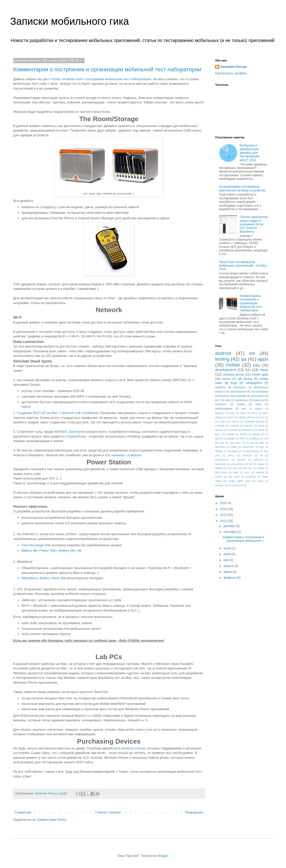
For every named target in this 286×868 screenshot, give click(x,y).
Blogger (163, 856)
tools (259, 404)
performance (222, 460)
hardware (221, 404)
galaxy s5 (258, 434)
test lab (247, 468)
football (230, 434)
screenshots (237, 464)
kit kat (250, 443)
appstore (220, 413)
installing (254, 438)
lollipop (219, 451)
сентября (230, 532)
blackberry (240, 387)
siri (251, 464)
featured (246, 430)
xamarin (219, 485)
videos (219, 477)
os (261, 455)
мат (241, 485)
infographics (254, 383)
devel (261, 426)
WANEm (60, 432)
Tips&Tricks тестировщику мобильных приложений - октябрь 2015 (243, 266)
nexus (231, 455)
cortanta (234, 426)
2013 (224, 515)
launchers (220, 447)
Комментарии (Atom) (52, 820)
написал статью (133, 748)
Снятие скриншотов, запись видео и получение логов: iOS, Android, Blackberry (254, 224)
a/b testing (245, 379)
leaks (234, 447)
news (264, 370)
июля (228, 548)
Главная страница (108, 812)
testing (222, 359)
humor (227, 379)
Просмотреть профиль (231, 73)
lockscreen (248, 447)
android (223, 353)
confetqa (220, 426)
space (261, 464)
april (232, 413)
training (260, 472)
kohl (262, 443)
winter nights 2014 (239, 481)
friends (244, 434)
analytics (220, 387)
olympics (247, 455)
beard (254, 413)
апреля (229, 566)
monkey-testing (251, 451)
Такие (18, 483)
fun (248, 370)
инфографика (224, 408)
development (226, 370)
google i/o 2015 (236, 438)
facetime (233, 430)
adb (227, 400)
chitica (235, 421)
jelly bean (235, 443)
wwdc (260, 481)
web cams (234, 477)
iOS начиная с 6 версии (122, 455)
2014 (224, 509)
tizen (247, 472)
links (257, 365)
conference (241, 400)
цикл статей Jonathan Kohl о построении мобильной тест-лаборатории (97, 79)
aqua (243, 413)
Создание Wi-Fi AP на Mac (37, 413)
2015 (224, 503)
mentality (233, 451)
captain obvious (247, 417)
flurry (218, 434)
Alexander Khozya (233, 67)
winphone (251, 477)
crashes (249, 426)
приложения (238, 392)
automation (257, 396)
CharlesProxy (76, 436)
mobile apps (260, 375)
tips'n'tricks (221, 472)
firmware (260, 430)
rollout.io (258, 460)
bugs (234, 383)
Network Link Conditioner (80, 413)
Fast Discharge (33, 545)
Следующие (23, 812)
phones (241, 460)
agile (244, 409)
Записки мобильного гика (70, 21)
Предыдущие (194, 812)
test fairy (233, 468)
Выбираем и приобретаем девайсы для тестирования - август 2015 (250, 153)
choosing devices (254, 421)
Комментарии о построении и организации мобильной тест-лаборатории (107, 69)
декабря (230, 526)
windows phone (234, 375)
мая (227, 560)
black (230, 417)
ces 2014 (220, 421)
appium (259, 409)
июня (228, 554)
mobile (233, 365)
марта (228, 572)
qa (244, 359)
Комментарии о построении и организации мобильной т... (244, 539)
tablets (219, 468)
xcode (231, 485)
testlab (260, 468)
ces (262, 417)
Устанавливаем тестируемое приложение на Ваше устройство (242, 188)
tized (236, 472)
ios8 (266, 438)
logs (262, 447)
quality (241, 404)
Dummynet (77, 432)
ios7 (218, 400)
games (219, 438)
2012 (224, 521)
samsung (220, 464)
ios (252, 353)
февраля (230, 578)
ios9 (222, 443)
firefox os (259, 400)
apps (263, 359)
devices (219, 430)
